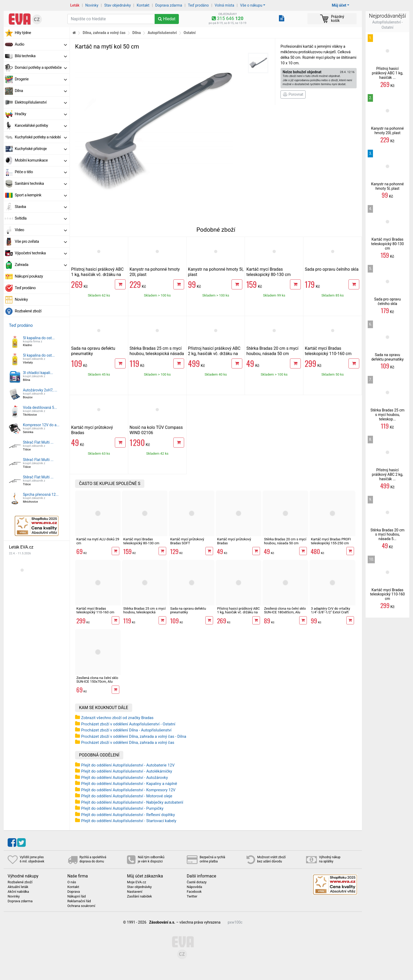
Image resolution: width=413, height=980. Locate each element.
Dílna (41, 91)
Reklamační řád (79, 901)
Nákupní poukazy (29, 276)
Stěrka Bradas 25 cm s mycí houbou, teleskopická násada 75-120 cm (157, 354)
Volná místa (224, 5)
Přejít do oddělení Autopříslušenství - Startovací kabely (129, 821)
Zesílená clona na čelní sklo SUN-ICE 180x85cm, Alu (285, 610)
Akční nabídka (18, 892)
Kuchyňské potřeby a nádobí (41, 137)
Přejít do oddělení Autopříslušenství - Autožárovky (124, 778)
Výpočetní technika (41, 253)
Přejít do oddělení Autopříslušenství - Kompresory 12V (128, 790)
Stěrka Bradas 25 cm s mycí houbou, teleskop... (387, 415)
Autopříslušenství (162, 33)
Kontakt (143, 5)
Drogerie (41, 79)
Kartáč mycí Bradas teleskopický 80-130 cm (268, 272)
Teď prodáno (198, 5)
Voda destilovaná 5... (40, 407)
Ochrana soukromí (81, 906)
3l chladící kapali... (38, 373)
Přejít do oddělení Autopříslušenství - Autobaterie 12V (128, 765)
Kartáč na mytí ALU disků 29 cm (98, 541)
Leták (75, 5)
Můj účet (339, 5)
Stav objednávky (118, 5)
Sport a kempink (41, 195)
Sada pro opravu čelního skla (332, 269)
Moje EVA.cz (136, 882)
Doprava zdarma (169, 5)
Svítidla (41, 218)
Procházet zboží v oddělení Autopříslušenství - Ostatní (128, 724)
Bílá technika (41, 56)
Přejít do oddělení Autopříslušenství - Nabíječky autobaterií (132, 802)
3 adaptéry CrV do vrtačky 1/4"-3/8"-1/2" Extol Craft (330, 610)
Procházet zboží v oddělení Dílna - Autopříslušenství (126, 730)
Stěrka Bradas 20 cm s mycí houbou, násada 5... (387, 535)
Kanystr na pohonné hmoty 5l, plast (387, 186)
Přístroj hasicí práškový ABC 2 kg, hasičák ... (387, 474)
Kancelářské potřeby (41, 125)
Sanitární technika (41, 183)
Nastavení (135, 892)
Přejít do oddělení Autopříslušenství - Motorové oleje (127, 796)
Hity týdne (23, 33)
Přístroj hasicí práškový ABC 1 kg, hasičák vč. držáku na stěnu (97, 275)
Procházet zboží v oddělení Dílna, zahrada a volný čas (128, 743)
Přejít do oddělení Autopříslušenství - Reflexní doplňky (128, 815)
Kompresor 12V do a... (41, 425)
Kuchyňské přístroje (41, 149)
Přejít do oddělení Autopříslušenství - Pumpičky (122, 808)
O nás (72, 882)
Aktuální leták (18, 887)
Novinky (92, 5)
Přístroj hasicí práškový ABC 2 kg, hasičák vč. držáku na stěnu (214, 354)
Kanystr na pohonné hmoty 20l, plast (387, 131)
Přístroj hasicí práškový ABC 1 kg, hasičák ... (387, 73)
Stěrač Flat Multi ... (38, 442)
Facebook (194, 892)
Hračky (41, 114)
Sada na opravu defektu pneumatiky (188, 610)
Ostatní (190, 33)
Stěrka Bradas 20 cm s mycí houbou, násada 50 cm (272, 351)
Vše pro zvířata (41, 241)
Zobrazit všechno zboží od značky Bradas (117, 718)
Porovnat (293, 94)
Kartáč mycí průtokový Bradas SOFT (187, 541)
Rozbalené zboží (28, 311)
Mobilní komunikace (41, 160)
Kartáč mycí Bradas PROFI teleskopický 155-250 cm (331, 541)
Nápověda (194, 887)
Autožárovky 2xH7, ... (40, 390)
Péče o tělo (41, 172)
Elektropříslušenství (41, 102)
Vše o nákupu (251, 5)
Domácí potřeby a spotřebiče (41, 67)
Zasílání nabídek (139, 896)
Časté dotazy (197, 882)
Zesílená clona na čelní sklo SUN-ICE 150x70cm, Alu (97, 680)
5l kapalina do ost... (39, 338)
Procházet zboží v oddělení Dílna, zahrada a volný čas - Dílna (134, 736)
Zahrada (41, 265)
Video (41, 230)
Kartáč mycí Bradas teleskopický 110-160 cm (328, 351)
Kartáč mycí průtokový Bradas (234, 541)
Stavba (41, 207)
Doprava (74, 892)
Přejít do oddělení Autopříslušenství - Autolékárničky (127, 771)
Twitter (192, 896)
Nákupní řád (77, 896)
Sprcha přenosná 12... (41, 494)
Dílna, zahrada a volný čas (104, 33)
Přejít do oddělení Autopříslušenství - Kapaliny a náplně (129, 784)
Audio (41, 44)
